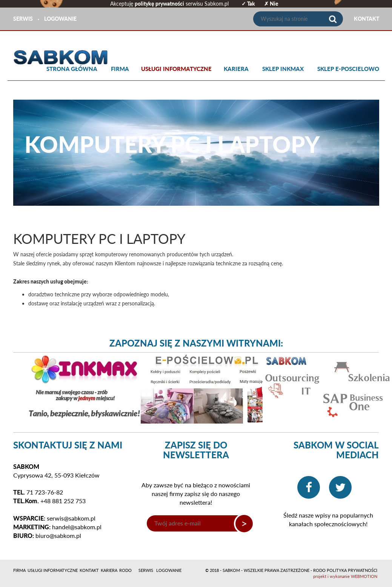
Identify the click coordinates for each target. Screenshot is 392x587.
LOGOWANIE (60, 19)
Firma (120, 69)
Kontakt (89, 570)
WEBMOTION (364, 576)
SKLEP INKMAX (283, 69)
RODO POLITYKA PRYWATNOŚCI (345, 570)
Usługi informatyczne (176, 69)
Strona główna (72, 69)
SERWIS (23, 19)
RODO (125, 570)
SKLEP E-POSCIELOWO (348, 69)
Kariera (236, 69)
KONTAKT (367, 19)
